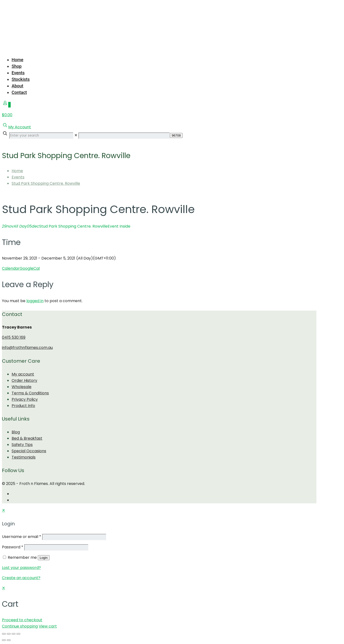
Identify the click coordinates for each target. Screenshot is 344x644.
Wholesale (22, 387)
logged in (35, 301)
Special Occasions (29, 451)
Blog (16, 432)
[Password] (56, 547)
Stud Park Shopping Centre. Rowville (46, 183)
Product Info (23, 406)
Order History (24, 380)
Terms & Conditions (30, 393)
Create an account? (21, 578)
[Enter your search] (41, 136)
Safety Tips (22, 445)
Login (44, 558)
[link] (76, 135)
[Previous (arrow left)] (4, 640)
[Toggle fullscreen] (14, 634)
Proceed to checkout (22, 620)
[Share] (9, 634)
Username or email (22, 537)
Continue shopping (20, 626)
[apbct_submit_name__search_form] (176, 135)
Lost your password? (21, 568)
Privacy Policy (25, 399)
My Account (20, 127)
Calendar (11, 268)
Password (13, 547)
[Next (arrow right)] (9, 640)
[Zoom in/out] (18, 634)
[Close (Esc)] (4, 634)
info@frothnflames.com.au (27, 348)
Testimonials (24, 457)
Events (18, 177)
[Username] (74, 537)
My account (23, 374)
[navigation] (172, 607)
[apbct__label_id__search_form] (124, 136)
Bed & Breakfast (27, 438)
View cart (48, 626)
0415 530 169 (14, 337)
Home (17, 171)
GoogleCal (30, 268)
